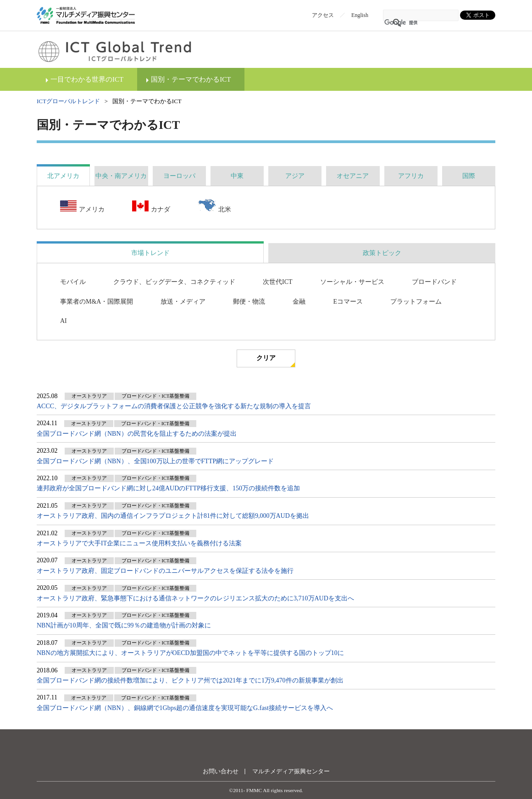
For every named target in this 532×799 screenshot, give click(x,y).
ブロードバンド (434, 282)
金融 (299, 302)
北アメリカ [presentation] (63, 176)
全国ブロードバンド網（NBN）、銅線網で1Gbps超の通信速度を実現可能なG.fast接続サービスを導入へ (185, 708)
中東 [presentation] (237, 176)
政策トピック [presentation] (382, 253)
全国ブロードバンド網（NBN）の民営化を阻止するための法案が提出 (137, 434)
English (360, 15)
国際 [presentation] (469, 176)
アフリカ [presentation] (411, 176)
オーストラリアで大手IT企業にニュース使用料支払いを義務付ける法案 (139, 543)
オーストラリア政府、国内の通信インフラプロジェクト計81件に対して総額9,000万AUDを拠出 (173, 516)
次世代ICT (278, 282)
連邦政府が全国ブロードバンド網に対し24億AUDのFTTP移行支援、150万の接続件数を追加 (168, 488)
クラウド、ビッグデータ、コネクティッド (174, 282)
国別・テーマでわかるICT (191, 79)
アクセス (323, 15)
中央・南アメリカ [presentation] (121, 176)
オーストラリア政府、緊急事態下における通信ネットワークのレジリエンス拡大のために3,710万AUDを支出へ (195, 598)
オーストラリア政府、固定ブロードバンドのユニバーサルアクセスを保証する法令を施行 (165, 571)
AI (64, 321)
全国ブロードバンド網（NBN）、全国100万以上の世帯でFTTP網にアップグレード (155, 461)
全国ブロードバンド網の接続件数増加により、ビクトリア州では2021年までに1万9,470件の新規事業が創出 (190, 680)
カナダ (151, 207)
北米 (214, 206)
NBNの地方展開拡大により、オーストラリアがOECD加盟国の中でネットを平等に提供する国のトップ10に (190, 653)
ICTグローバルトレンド (68, 101)
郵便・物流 (249, 302)
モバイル (73, 282)
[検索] (409, 23)
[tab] (63, 176)
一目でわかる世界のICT (87, 79)
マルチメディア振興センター (291, 771)
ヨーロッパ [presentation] (179, 176)
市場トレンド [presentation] (150, 253)
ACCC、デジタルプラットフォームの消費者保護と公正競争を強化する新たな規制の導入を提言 (174, 406)
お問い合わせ (221, 771)
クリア (266, 358)
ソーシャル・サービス (352, 282)
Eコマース (348, 302)
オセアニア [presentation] (353, 176)
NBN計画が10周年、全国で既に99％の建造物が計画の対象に (124, 625)
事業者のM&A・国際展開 (97, 302)
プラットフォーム (416, 302)
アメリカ (82, 207)
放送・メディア (183, 302)
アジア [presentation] (295, 176)
